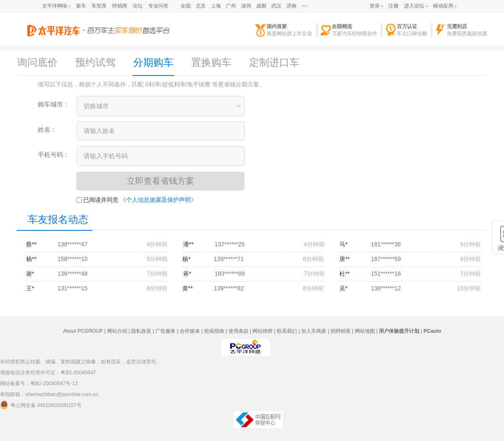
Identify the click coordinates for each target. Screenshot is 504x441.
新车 (81, 6)
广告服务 (165, 331)
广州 (231, 6)
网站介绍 (117, 331)
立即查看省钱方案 (160, 181)
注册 (394, 6)
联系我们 (287, 331)
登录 (375, 6)
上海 (216, 6)
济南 (291, 6)
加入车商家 (314, 331)
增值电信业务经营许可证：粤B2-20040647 (48, 373)
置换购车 (211, 63)
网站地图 (365, 331)
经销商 (120, 6)
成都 (261, 6)
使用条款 (239, 331)
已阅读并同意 (97, 200)
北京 (201, 6)
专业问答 (158, 6)
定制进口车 (274, 63)
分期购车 (153, 63)
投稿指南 (214, 331)
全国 (186, 6)
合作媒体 (190, 331)
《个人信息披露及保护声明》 (158, 200)
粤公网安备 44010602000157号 (41, 405)
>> (304, 6)
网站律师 (262, 331)
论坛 (138, 6)
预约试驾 (95, 63)
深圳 (246, 6)
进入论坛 (414, 6)
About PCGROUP (83, 331)
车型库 (99, 6)
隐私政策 (141, 331)
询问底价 (37, 63)
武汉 (276, 6)
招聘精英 (341, 331)
